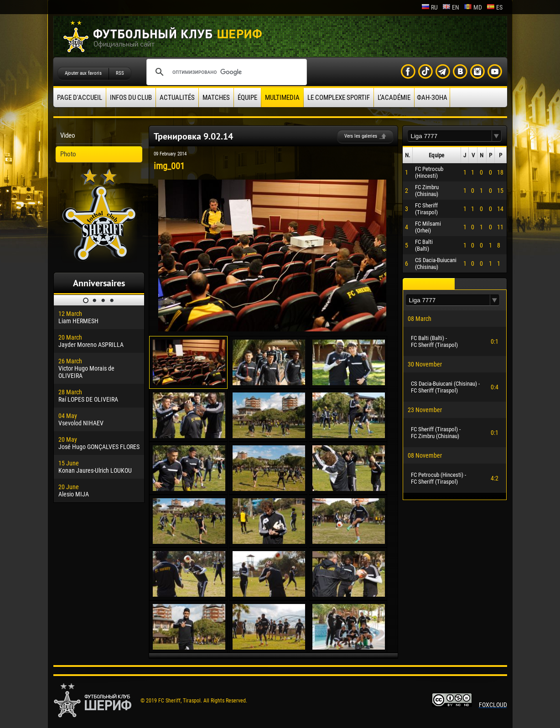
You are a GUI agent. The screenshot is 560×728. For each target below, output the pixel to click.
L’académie (394, 98)
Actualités (177, 98)
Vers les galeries (361, 136)
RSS (120, 73)
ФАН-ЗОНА (432, 98)
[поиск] (225, 72)
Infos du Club (131, 98)
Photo (68, 154)
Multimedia (282, 98)
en (451, 7)
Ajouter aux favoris (83, 73)
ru (430, 7)
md (473, 7)
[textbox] (450, 136)
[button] (497, 136)
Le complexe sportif (339, 98)
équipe (247, 98)
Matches (216, 98)
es (495, 7)
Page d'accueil (80, 98)
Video (68, 135)
